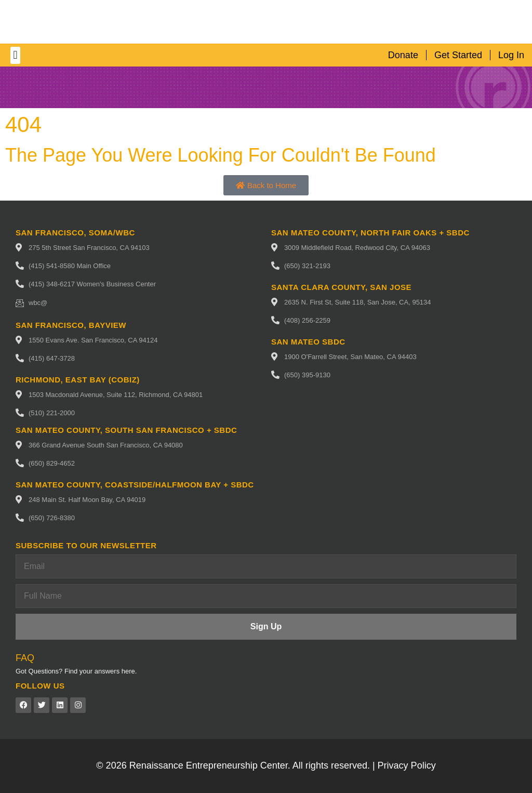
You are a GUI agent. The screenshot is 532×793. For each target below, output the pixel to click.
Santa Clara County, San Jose (341, 287)
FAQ (25, 658)
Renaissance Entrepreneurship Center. (210, 765)
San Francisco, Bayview (71, 325)
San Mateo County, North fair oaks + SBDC (370, 233)
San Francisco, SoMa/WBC (75, 233)
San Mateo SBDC (308, 342)
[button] (15, 55)
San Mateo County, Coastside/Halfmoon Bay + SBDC (135, 485)
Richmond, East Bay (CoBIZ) (78, 380)
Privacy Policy (407, 765)
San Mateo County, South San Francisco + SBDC (126, 430)
